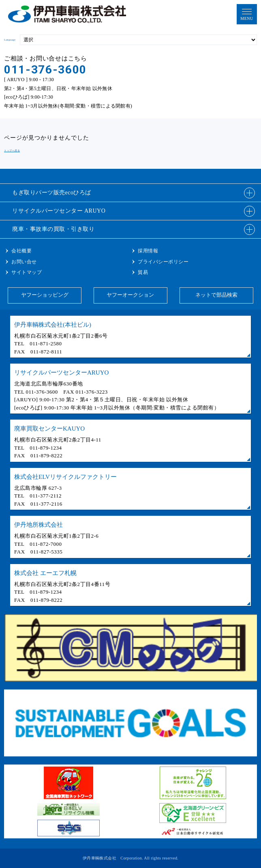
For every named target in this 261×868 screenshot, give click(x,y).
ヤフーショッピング (45, 295)
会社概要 (21, 251)
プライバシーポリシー (163, 262)
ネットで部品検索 (216, 295)
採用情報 (148, 251)
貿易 (143, 272)
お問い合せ (24, 262)
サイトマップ (27, 272)
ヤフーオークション (130, 295)
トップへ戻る (12, 150)
